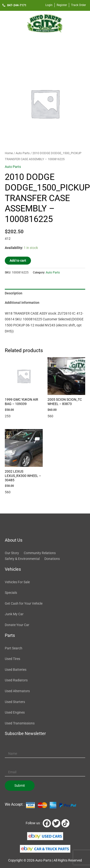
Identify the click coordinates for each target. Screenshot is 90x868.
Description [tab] (14, 293)
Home (9, 153)
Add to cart (18, 260)
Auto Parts (23, 153)
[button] (45, 43)
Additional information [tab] (22, 303)
